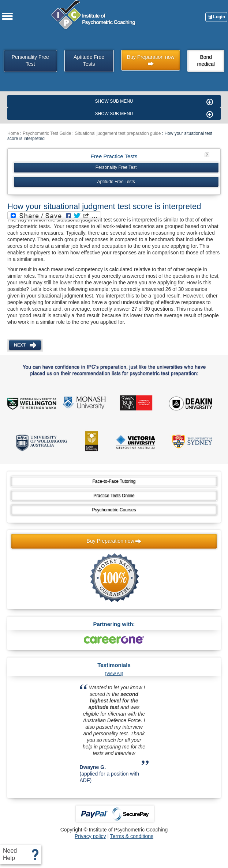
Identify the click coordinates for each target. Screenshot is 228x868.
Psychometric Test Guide (47, 133)
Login (216, 17)
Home (13, 133)
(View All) (114, 674)
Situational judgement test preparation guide (118, 133)
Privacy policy (90, 836)
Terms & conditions (132, 836)
